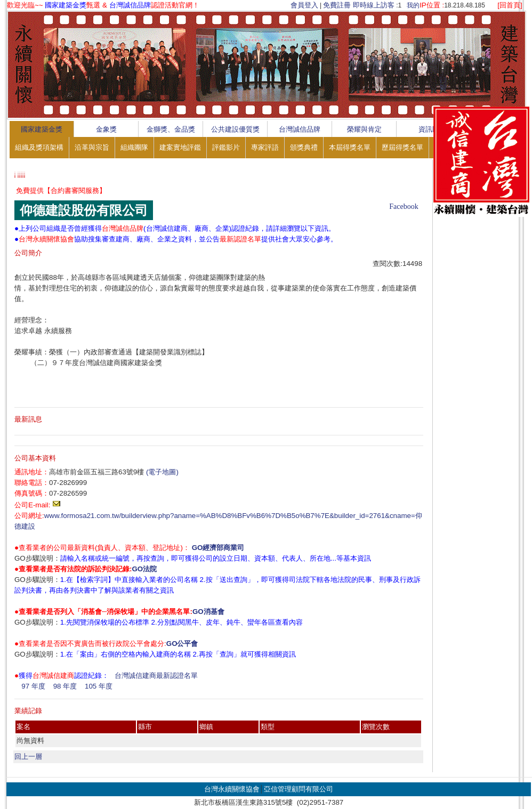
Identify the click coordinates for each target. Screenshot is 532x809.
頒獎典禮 (304, 147)
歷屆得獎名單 (402, 147)
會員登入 (304, 5)
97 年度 (33, 686)
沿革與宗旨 (92, 147)
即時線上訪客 (374, 5)
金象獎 (106, 129)
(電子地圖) (162, 472)
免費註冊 (337, 5)
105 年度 (99, 686)
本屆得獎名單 (350, 147)
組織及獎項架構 (39, 147)
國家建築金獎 (42, 129)
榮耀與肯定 (364, 129)
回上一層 (28, 757)
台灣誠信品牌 (300, 129)
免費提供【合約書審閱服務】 (61, 191)
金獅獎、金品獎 (171, 129)
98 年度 (65, 686)
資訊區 (429, 129)
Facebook (404, 207)
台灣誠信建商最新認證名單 (156, 675)
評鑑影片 (226, 147)
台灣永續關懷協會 (232, 789)
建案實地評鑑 (180, 147)
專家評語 (265, 147)
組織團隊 (134, 147)
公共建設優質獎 (235, 129)
